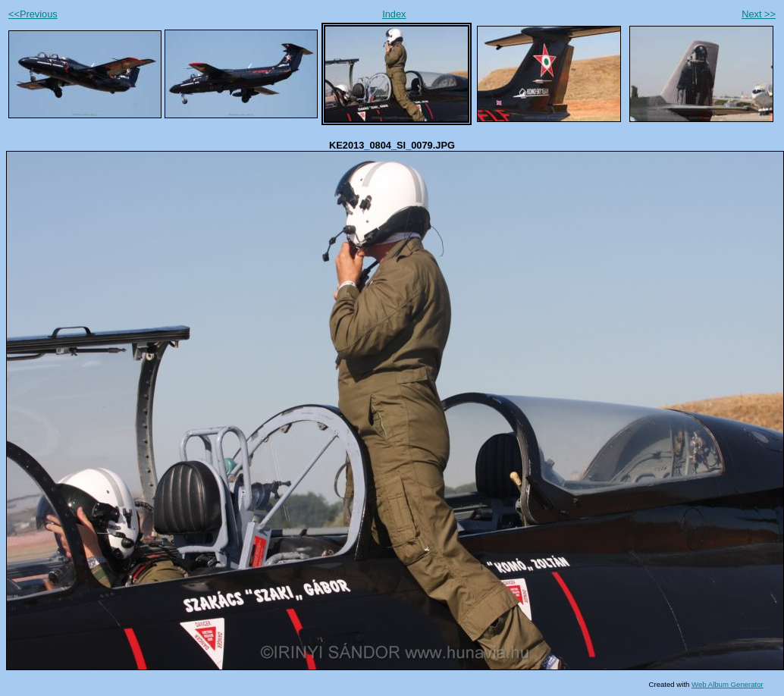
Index (394, 14)
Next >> (759, 14)
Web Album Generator (728, 684)
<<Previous (33, 14)
